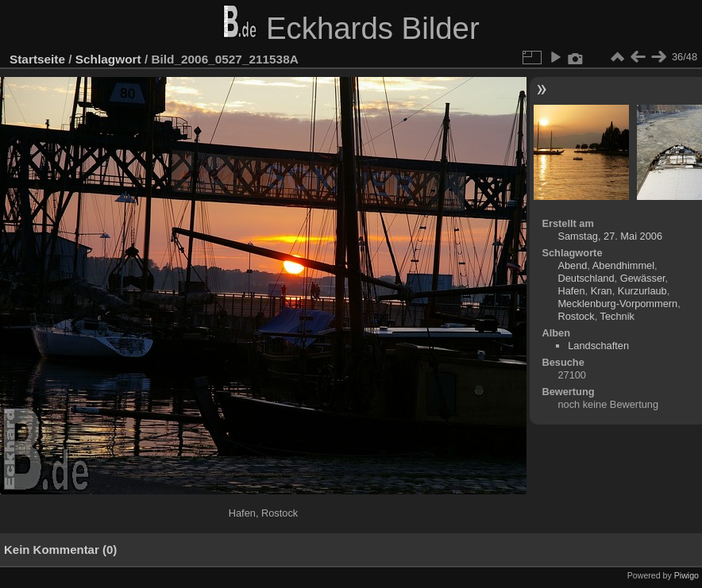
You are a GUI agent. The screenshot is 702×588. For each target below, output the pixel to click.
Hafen (571, 291)
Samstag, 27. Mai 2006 (610, 236)
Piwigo (687, 575)
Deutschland (586, 278)
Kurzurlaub (642, 291)
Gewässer (643, 278)
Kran (602, 291)
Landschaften (598, 346)
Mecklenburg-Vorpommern (617, 304)
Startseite (37, 59)
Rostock (576, 316)
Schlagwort (108, 59)
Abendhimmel (623, 265)
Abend (572, 265)
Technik (617, 316)
